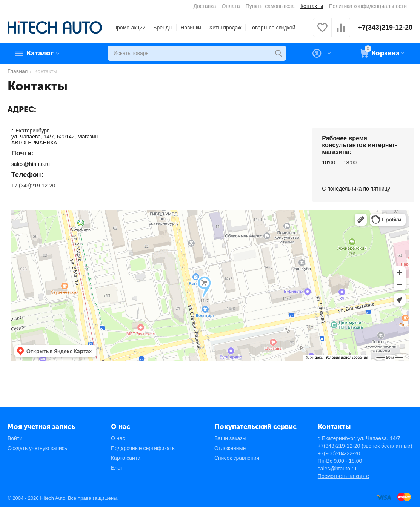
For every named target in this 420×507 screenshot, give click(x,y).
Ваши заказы (230, 438)
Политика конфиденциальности (368, 6)
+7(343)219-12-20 (385, 28)
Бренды (163, 28)
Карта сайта (126, 458)
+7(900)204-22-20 (339, 453)
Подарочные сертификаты (143, 448)
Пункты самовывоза (270, 6)
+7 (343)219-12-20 (33, 186)
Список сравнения (237, 458)
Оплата (231, 6)
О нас (118, 438)
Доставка (205, 6)
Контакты (312, 6)
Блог (117, 468)
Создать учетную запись (37, 448)
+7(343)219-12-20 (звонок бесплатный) (365, 446)
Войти (15, 438)
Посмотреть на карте (343, 476)
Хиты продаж (225, 28)
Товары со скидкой (272, 28)
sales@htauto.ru (337, 469)
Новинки (191, 28)
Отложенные (230, 448)
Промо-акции (129, 28)
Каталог (40, 53)
